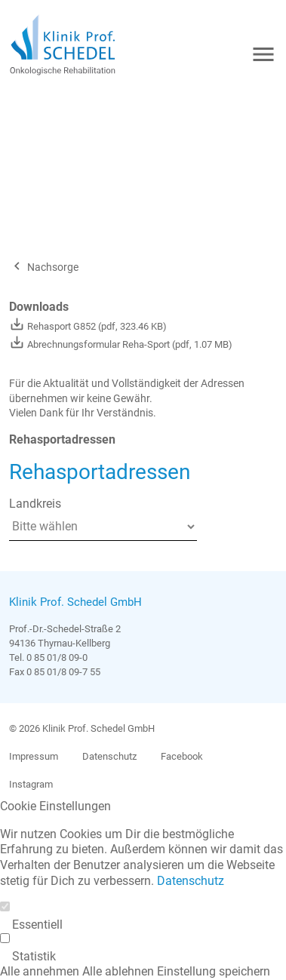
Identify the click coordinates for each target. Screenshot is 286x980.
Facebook (182, 756)
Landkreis (35, 504)
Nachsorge (44, 267)
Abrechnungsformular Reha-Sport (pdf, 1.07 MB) (121, 344)
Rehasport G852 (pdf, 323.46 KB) (88, 326)
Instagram (31, 784)
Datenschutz (109, 756)
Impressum (34, 756)
